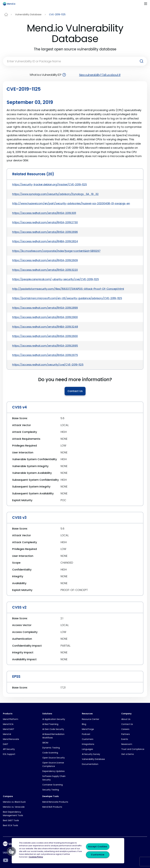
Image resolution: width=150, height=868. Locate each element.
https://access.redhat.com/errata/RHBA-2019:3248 (45, 327)
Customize (98, 855)
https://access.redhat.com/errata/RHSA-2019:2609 (45, 260)
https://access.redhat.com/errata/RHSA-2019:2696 (45, 232)
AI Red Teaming (50, 724)
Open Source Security (54, 758)
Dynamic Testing (51, 748)
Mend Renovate (11, 739)
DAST (6, 744)
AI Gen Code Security (53, 729)
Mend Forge (88, 729)
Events (125, 739)
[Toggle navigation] (146, 4)
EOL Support (9, 754)
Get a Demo (128, 754)
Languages (87, 749)
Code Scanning (50, 753)
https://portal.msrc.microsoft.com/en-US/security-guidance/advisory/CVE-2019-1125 (67, 298)
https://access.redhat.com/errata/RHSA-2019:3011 (44, 213)
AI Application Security (54, 719)
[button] (11, 851)
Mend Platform (11, 719)
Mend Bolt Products (52, 807)
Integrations (88, 744)
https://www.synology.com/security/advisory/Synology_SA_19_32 (55, 194)
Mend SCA (8, 724)
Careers (125, 729)
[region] (68, 851)
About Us (126, 719)
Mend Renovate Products (55, 802)
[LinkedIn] (5, 860)
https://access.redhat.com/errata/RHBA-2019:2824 (45, 241)
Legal (6, 852)
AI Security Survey (91, 754)
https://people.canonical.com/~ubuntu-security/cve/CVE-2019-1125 (55, 279)
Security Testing (51, 790)
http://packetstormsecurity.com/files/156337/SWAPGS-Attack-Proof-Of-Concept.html (68, 289)
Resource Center (91, 719)
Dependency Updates (53, 771)
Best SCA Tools (10, 825)
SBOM (45, 743)
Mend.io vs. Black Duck (14, 802)
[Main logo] (10, 4)
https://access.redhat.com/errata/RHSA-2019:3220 (45, 270)
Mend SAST (9, 729)
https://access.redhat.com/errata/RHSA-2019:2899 (45, 308)
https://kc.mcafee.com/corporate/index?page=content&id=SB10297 (56, 251)
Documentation (90, 764)
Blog (84, 724)
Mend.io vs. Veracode (14, 807)
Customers (88, 739)
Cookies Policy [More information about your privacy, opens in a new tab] (36, 857)
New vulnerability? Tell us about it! (100, 75)
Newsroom (127, 744)
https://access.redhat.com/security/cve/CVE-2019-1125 (48, 365)
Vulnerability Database (28, 14)
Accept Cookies (98, 847)
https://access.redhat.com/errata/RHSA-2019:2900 (45, 317)
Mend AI (7, 734)
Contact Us (75, 391)
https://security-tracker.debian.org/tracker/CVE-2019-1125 (50, 184)
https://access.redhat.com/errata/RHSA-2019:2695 (45, 346)
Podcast (86, 734)
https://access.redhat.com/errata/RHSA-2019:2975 (45, 355)
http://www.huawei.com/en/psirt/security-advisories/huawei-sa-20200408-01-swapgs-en (71, 203)
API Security (9, 749)
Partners (126, 734)
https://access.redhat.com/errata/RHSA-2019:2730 (45, 222)
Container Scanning (53, 785)
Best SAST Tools (11, 820)
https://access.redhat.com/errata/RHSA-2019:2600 (45, 336)
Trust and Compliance (133, 749)
